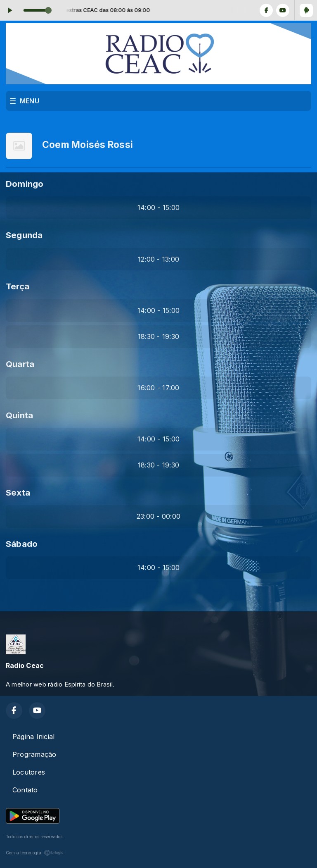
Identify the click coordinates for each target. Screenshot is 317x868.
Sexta (18, 492)
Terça (18, 286)
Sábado (22, 544)
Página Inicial (33, 737)
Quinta (19, 415)
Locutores (29, 772)
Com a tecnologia (35, 853)
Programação (34, 754)
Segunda (24, 235)
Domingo (25, 184)
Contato (25, 790)
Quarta (20, 364)
